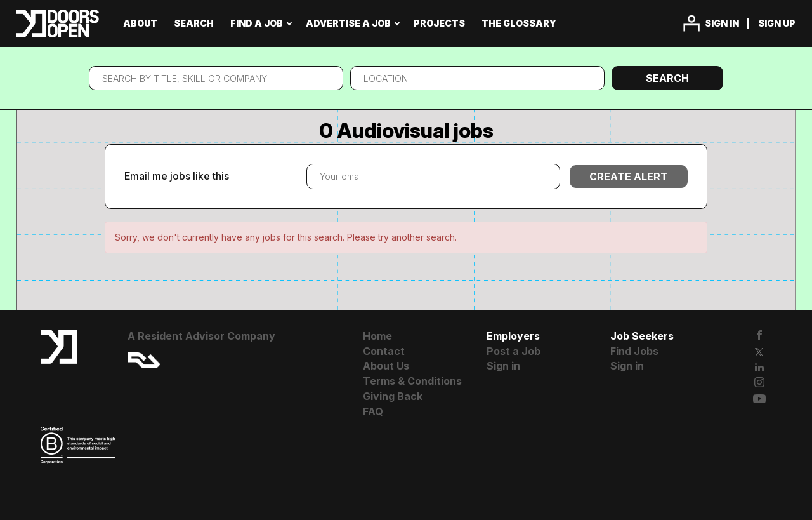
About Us (386, 366)
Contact (384, 351)
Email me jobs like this (177, 176)
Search (667, 78)
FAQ (373, 411)
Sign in (722, 23)
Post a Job (514, 351)
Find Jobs (634, 351)
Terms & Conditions (412, 381)
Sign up (777, 23)
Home (377, 336)
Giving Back (393, 396)
